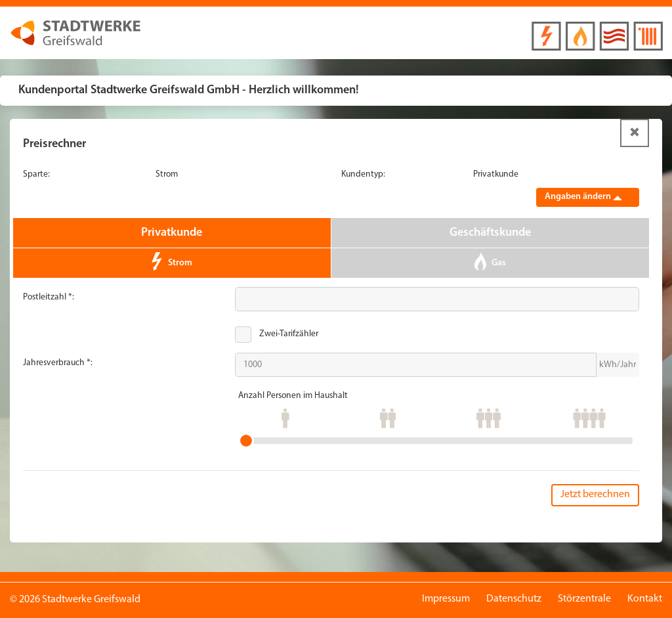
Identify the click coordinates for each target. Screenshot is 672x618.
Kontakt (645, 599)
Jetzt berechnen (595, 495)
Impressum (446, 599)
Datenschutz (514, 599)
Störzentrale (584, 599)
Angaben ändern (583, 197)
